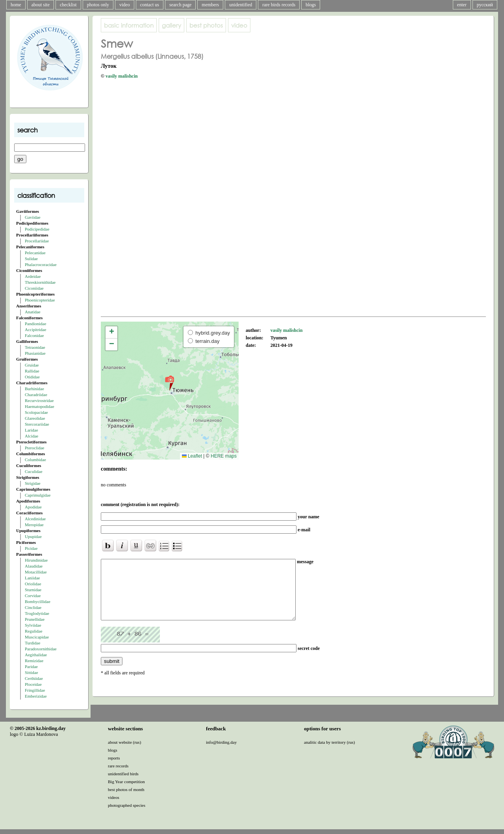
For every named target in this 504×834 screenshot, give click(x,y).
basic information (129, 25)
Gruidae (32, 365)
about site (41, 5)
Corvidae (33, 596)
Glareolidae (35, 418)
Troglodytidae (37, 613)
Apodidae (33, 507)
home (16, 5)
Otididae (32, 377)
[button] (170, 383)
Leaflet (192, 456)
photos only (98, 5)
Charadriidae (36, 395)
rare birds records (279, 5)
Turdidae (32, 643)
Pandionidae (35, 324)
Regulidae (34, 631)
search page (180, 5)
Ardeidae (33, 276)
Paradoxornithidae (41, 649)
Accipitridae (35, 330)
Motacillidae (36, 572)
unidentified (241, 5)
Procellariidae (37, 241)
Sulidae (31, 259)
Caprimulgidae (38, 495)
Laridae (31, 430)
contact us (150, 5)
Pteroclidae (34, 448)
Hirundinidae (36, 560)
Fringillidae (35, 690)
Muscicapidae (37, 637)
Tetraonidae (35, 347)
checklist (68, 5)
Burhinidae (34, 389)
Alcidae (31, 436)
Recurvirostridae (39, 400)
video (125, 5)
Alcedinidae (35, 519)
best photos (206, 25)
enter (462, 5)
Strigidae (33, 483)
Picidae (31, 548)
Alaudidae (34, 566)
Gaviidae (33, 217)
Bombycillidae (38, 601)
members (210, 5)
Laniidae (32, 578)
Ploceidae (33, 684)
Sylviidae (33, 625)
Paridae (31, 666)
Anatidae (33, 312)
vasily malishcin (122, 76)
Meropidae (34, 525)
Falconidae (34, 335)
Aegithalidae (36, 655)
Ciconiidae (34, 288)
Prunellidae (35, 619)
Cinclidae (33, 607)
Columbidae (35, 460)
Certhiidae (34, 678)
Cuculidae (34, 471)
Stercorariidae (37, 424)
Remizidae (34, 661)
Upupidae (33, 536)
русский (485, 5)
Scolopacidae (36, 412)
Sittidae (31, 672)
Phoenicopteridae (40, 300)
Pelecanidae (35, 253)
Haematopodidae (40, 406)
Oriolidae (33, 584)
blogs (311, 5)
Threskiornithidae (40, 282)
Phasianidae (35, 353)
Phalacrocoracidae (41, 264)
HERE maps (224, 456)
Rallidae (32, 371)
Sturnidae (33, 590)
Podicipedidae (37, 229)
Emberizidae (36, 696)
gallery (171, 25)
